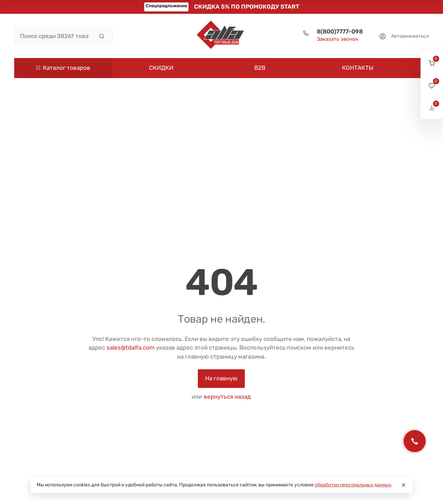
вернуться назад (227, 397)
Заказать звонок (338, 39)
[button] (432, 63)
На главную (221, 378)
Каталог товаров (63, 68)
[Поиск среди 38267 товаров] (54, 36)
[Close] (404, 485)
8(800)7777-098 (340, 31)
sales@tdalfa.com (131, 348)
